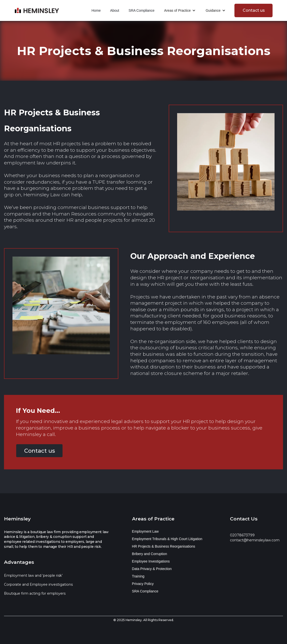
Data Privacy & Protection (152, 569)
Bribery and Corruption (150, 554)
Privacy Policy (143, 584)
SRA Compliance (142, 10)
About (115, 10)
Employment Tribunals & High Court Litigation (167, 539)
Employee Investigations (151, 561)
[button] (180, 10)
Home (96, 10)
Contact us (254, 10)
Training (138, 576)
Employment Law (145, 531)
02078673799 (242, 535)
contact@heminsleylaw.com (255, 540)
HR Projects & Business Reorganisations (164, 546)
